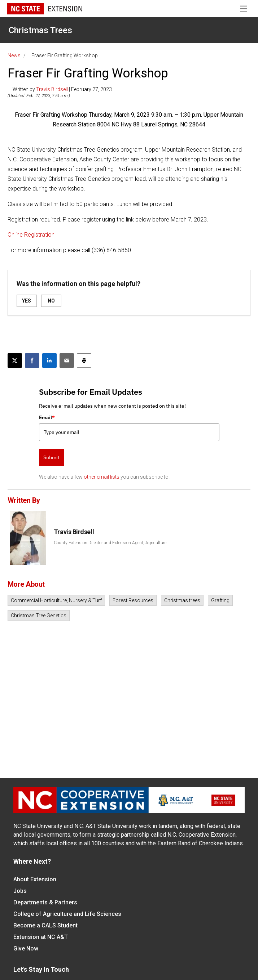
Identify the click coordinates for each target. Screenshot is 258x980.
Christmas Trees (40, 30)
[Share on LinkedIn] (49, 361)
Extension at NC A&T (41, 937)
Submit (51, 457)
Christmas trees (182, 600)
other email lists (102, 477)
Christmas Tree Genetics (39, 616)
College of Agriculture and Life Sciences (67, 914)
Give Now (26, 948)
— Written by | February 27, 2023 (60, 89)
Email (47, 417)
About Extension (35, 879)
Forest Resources (133, 600)
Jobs (20, 891)
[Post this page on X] (15, 361)
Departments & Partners (45, 902)
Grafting (220, 600)
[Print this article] (84, 361)
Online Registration (31, 235)
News (14, 55)
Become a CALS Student (45, 925)
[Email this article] (67, 361)
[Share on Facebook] (32, 361)
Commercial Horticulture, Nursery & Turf (56, 600)
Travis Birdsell (52, 89)
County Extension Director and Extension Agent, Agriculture (110, 543)
